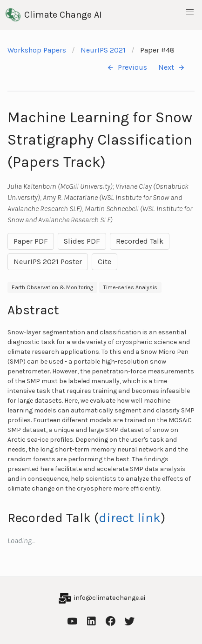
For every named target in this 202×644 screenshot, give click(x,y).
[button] (190, 12)
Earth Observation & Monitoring (52, 287)
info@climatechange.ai (110, 598)
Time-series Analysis (130, 287)
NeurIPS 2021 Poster (48, 262)
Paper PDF (31, 241)
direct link (130, 518)
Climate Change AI (54, 15)
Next (172, 68)
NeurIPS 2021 (103, 50)
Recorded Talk (140, 241)
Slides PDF (82, 241)
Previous (127, 68)
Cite (104, 262)
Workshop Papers (37, 50)
